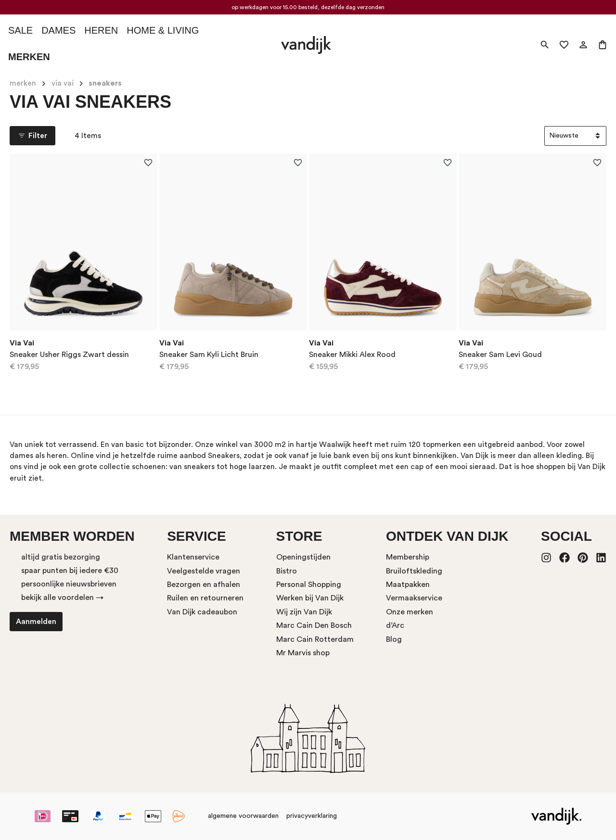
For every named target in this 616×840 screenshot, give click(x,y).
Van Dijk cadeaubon (202, 612)
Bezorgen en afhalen (204, 585)
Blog (394, 639)
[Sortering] (575, 136)
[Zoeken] (545, 45)
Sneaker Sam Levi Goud (500, 355)
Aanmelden (36, 622)
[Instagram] (546, 559)
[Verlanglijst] (564, 45)
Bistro (287, 571)
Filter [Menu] (32, 136)
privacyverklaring (312, 816)
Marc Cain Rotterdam (315, 639)
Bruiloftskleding (414, 571)
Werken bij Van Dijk (310, 598)
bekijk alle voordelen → (62, 598)
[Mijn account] (583, 45)
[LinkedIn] (601, 559)
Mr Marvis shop (303, 653)
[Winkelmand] (603, 45)
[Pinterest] (583, 559)
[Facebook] (565, 559)
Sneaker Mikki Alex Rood (352, 355)
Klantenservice (193, 557)
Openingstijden (303, 557)
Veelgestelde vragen (204, 571)
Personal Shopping (309, 585)
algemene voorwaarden (243, 816)
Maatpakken (408, 585)
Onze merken (410, 612)
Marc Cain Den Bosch (314, 625)
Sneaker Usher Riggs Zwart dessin (69, 355)
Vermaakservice (414, 598)
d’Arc (395, 625)
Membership (408, 557)
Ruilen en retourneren (205, 598)
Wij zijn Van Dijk (304, 612)
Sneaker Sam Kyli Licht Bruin (209, 355)
